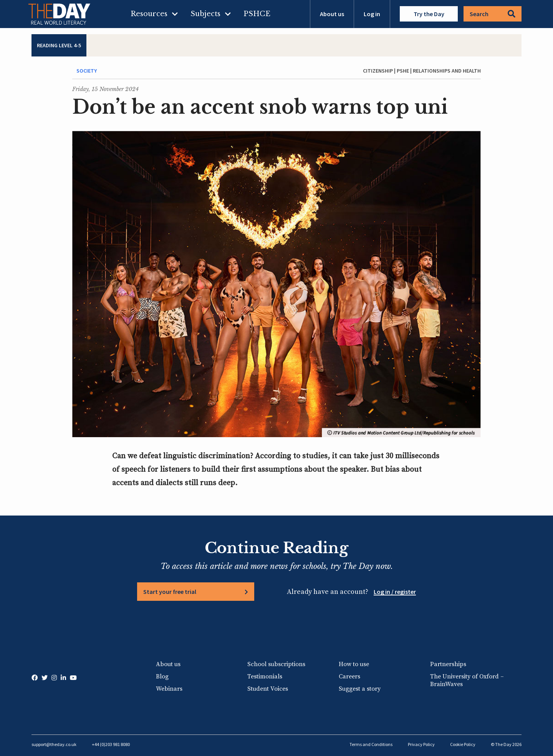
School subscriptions (276, 664)
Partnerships (448, 664)
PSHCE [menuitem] (257, 14)
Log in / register (395, 592)
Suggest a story (360, 689)
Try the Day (429, 14)
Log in (372, 14)
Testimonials (265, 676)
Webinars (169, 689)
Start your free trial (170, 592)
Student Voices (268, 689)
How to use (354, 664)
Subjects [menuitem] (205, 14)
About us (332, 14)
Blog (162, 676)
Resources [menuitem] (149, 14)
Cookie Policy (463, 744)
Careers (349, 676)
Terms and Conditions (371, 744)
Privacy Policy (421, 744)
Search (493, 14)
